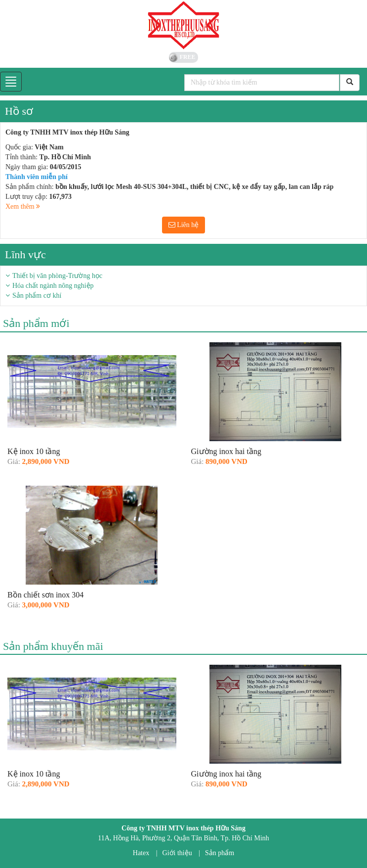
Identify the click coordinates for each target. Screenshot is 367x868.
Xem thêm (23, 206)
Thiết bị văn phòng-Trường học (57, 276)
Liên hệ (184, 225)
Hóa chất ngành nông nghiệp (53, 286)
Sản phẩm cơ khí (37, 296)
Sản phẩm (220, 853)
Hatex (141, 853)
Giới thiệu (177, 853)
